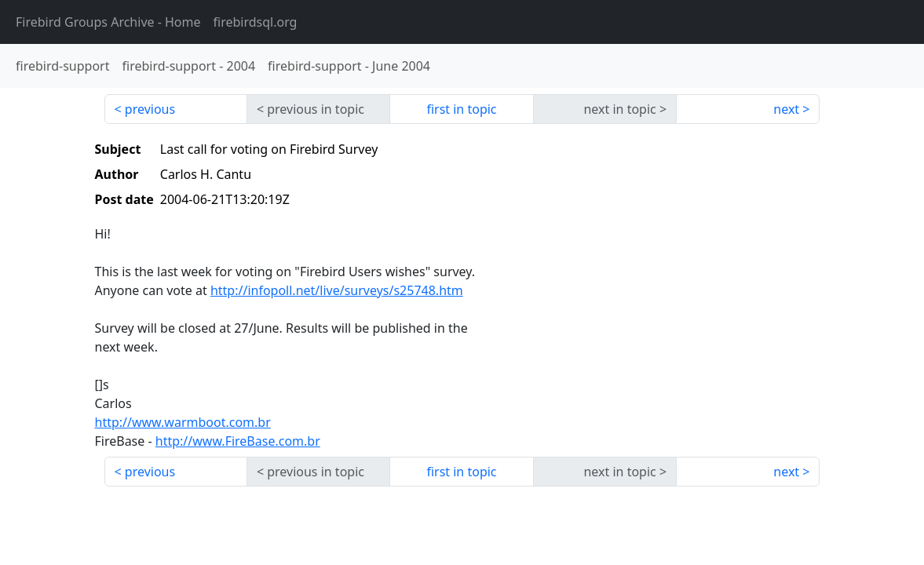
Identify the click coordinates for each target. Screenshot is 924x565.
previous (150, 109)
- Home (108, 22)
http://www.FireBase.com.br (238, 441)
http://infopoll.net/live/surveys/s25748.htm (337, 290)
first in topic (461, 109)
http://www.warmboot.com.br (183, 422)
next (786, 109)
